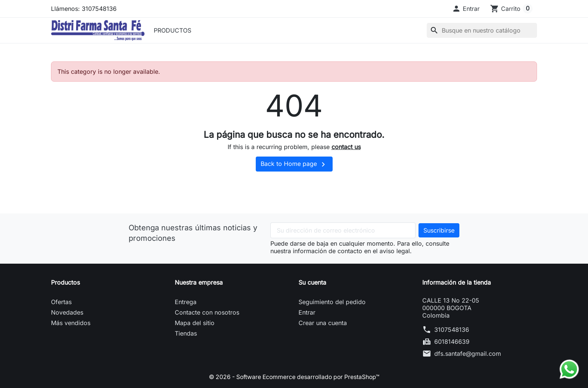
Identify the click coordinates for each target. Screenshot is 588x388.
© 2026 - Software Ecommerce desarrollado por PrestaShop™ (294, 377)
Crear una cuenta (323, 323)
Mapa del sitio (195, 323)
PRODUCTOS (172, 30)
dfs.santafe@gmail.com (468, 354)
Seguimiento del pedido (332, 302)
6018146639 (452, 342)
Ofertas (61, 302)
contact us (346, 147)
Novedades (67, 312)
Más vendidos (71, 323)
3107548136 (452, 330)
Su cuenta (312, 282)
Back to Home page (294, 164)
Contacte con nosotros (207, 312)
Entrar (307, 312)
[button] (466, 9)
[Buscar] (482, 30)
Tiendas (186, 333)
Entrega (186, 302)
